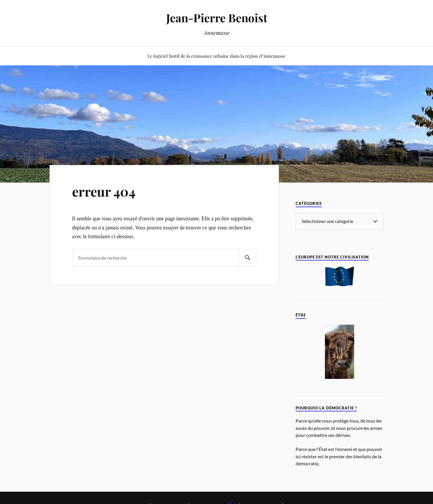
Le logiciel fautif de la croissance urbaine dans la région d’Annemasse (216, 56)
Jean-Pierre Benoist (217, 18)
